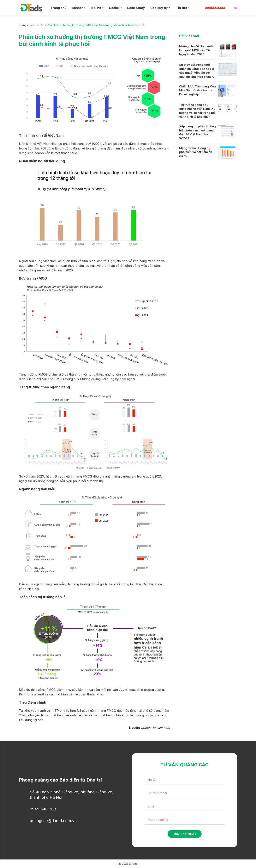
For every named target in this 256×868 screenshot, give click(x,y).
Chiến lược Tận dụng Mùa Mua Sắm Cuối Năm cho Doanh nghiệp (197, 90)
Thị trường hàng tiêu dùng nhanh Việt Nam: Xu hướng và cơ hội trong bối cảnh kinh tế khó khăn (197, 111)
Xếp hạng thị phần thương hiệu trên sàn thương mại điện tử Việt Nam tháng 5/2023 (197, 132)
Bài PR (96, 8)
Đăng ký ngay (185, 834)
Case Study (136, 8)
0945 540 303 (43, 809)
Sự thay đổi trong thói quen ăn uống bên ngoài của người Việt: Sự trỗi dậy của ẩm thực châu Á (197, 71)
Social (114, 8)
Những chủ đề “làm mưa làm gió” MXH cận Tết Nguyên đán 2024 (196, 50)
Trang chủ (58, 8)
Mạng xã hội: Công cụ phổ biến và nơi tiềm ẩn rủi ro (196, 152)
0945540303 (215, 8)
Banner (77, 8)
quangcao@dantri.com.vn (53, 821)
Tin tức (182, 8)
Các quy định (160, 8)
